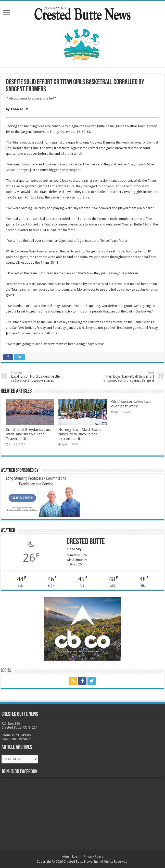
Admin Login (71, 856)
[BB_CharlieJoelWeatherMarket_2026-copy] (42, 496)
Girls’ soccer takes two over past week (131, 404)
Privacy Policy (93, 856)
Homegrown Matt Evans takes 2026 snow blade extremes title (80, 434)
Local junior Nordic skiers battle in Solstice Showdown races (37, 377)
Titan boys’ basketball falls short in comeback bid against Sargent (128, 377)
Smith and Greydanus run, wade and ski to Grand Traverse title (29, 434)
